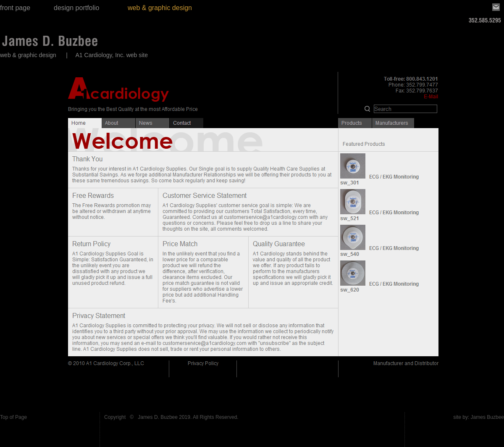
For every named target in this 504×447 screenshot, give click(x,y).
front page (15, 8)
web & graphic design (160, 8)
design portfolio (77, 8)
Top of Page (13, 417)
